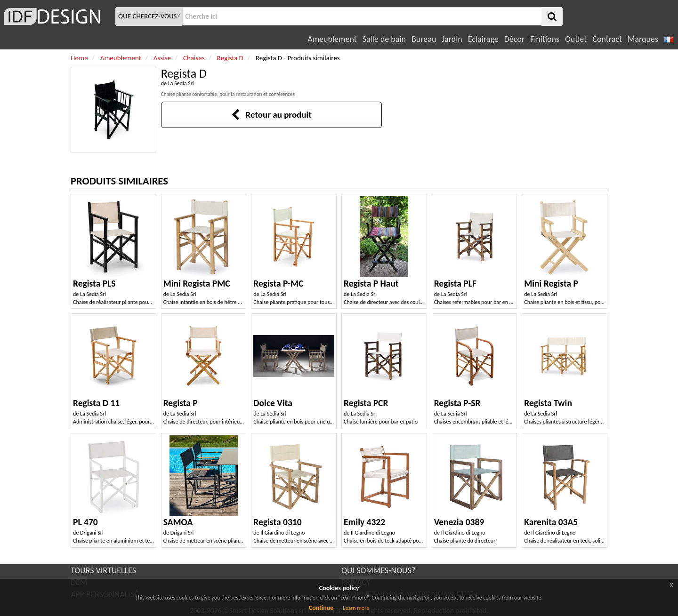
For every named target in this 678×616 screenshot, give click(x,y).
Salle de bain (384, 39)
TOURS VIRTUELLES (103, 570)
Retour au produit (271, 115)
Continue (321, 608)
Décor (514, 39)
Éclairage (483, 39)
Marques (643, 39)
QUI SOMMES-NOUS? (378, 570)
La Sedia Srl (181, 83)
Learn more (356, 608)
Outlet (576, 39)
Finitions (545, 39)
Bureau (424, 39)
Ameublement (332, 39)
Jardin (452, 39)
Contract (607, 39)
